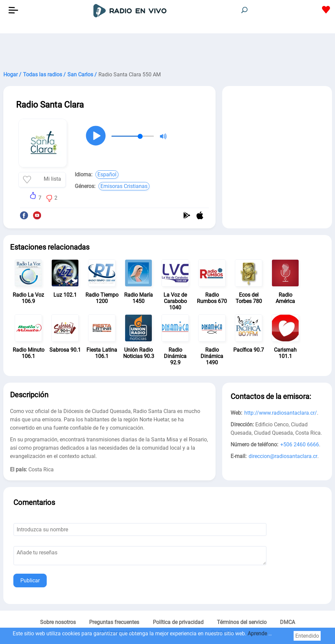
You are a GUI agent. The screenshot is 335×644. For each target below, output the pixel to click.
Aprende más (263, 633)
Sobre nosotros (58, 622)
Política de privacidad (178, 622)
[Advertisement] (167, 50)
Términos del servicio (242, 622)
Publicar (30, 580)
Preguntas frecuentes (114, 622)
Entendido (307, 636)
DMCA (287, 622)
